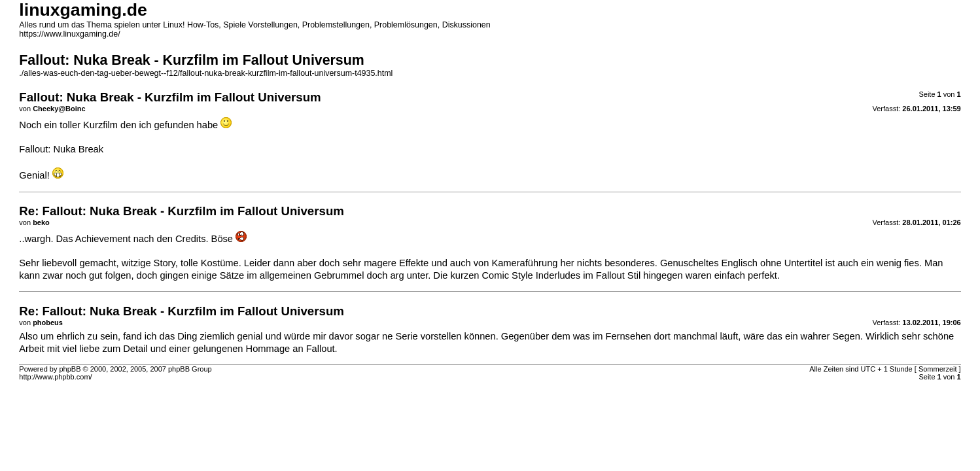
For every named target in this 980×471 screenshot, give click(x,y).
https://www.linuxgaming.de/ (69, 34)
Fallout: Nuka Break (61, 149)
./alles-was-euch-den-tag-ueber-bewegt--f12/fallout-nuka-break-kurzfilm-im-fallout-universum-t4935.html (206, 73)
